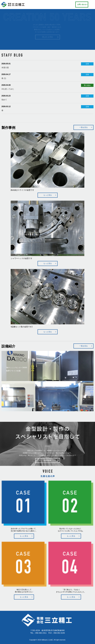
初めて (4, 100)
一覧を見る (84, 127)
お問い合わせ (82, 4)
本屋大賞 (5, 68)
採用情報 (47, 460)
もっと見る (48, 195)
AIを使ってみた (8, 89)
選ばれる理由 (47, 37)
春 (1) (4, 78)
